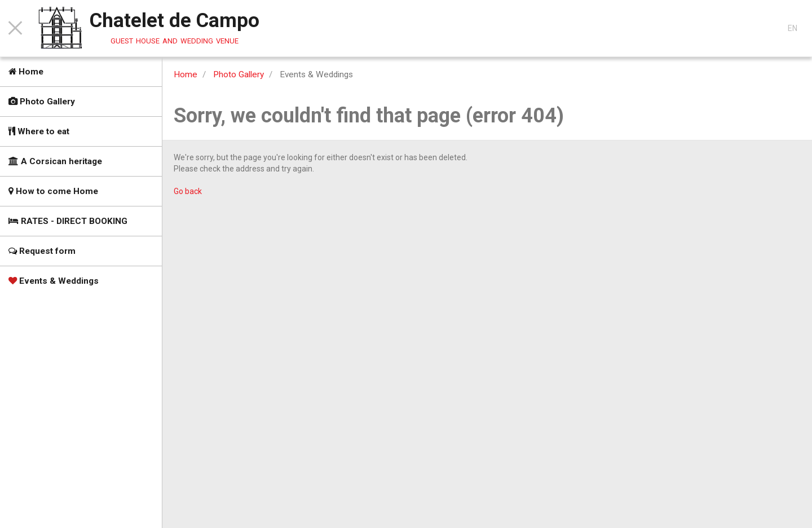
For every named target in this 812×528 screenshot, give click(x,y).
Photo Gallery (42, 102)
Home (26, 72)
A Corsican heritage (55, 161)
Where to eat (39, 131)
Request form (42, 251)
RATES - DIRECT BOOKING (68, 221)
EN (793, 28)
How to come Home (53, 191)
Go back (188, 191)
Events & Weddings (54, 281)
